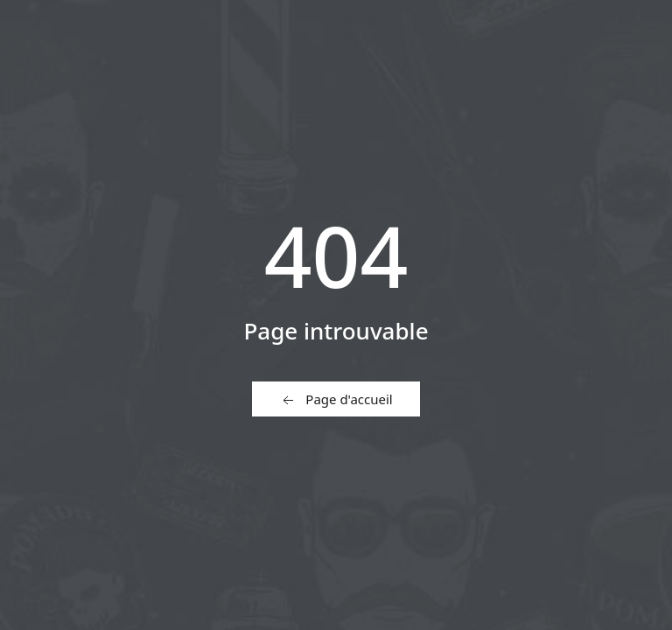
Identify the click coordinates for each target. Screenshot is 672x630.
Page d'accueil (336, 400)
